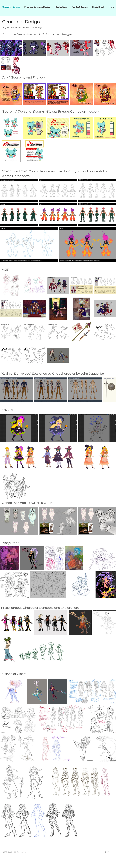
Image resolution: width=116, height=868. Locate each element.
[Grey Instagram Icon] (109, 852)
